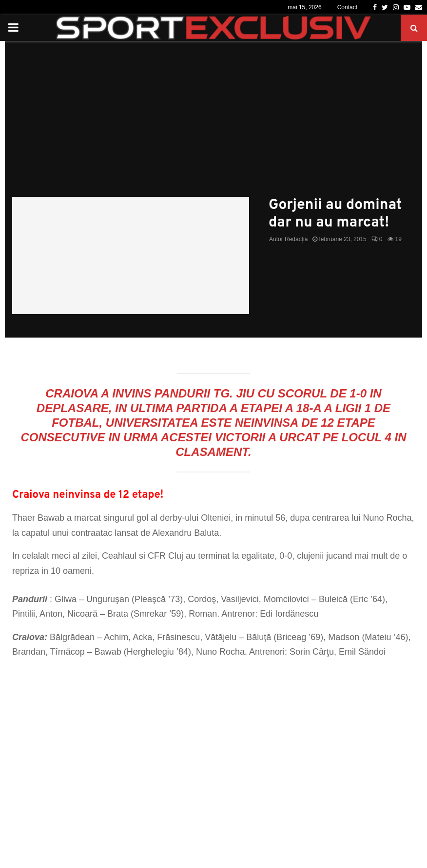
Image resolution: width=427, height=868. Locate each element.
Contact (347, 7)
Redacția (296, 239)
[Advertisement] (213, 124)
